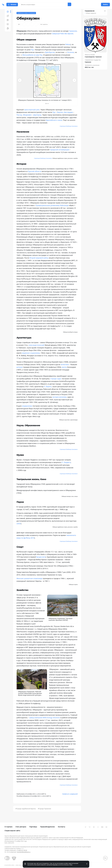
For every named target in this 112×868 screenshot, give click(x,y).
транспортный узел (32, 114)
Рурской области (35, 176)
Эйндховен (27, 119)
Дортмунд (37, 119)
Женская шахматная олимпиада (29, 583)
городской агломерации (59, 154)
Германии (73, 35)
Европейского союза (54, 124)
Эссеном (71, 57)
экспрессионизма (59, 401)
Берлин (60, 117)
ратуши (20, 371)
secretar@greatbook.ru (24, 852)
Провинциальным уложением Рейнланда (52, 210)
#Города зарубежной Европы (26, 813)
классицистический (36, 349)
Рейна (68, 49)
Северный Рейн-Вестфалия (62, 38)
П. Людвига (66, 467)
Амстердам (68, 117)
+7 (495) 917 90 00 (22, 850)
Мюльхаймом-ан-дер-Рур (33, 59)
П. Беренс (48, 391)
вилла (64, 371)
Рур (32, 54)
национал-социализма (31, 357)
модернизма (27, 410)
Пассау (19, 119)
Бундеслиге (41, 561)
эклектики (65, 369)
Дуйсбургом (50, 57)
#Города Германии (44, 813)
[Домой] (8, 5)
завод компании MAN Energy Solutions (45, 722)
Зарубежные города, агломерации (26, 17)
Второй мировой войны (39, 262)
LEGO (19, 528)
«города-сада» (56, 383)
